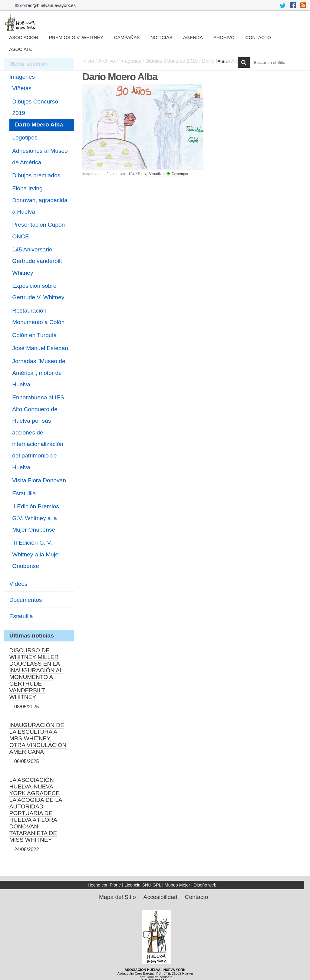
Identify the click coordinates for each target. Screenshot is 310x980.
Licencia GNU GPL (143, 885)
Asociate (21, 49)
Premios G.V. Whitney (76, 37)
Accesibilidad (160, 897)
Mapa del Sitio (117, 897)
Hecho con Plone (104, 885)
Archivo (224, 37)
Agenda (193, 37)
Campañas (127, 37)
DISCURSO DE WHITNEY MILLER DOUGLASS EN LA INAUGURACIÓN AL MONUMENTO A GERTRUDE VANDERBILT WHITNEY (36, 674)
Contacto (258, 37)
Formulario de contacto (155, 977)
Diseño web (205, 885)
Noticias (162, 37)
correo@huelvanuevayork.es (48, 5)
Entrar (224, 62)
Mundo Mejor (177, 885)
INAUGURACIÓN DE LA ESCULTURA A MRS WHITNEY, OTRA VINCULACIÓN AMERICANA (38, 738)
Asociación (24, 37)
